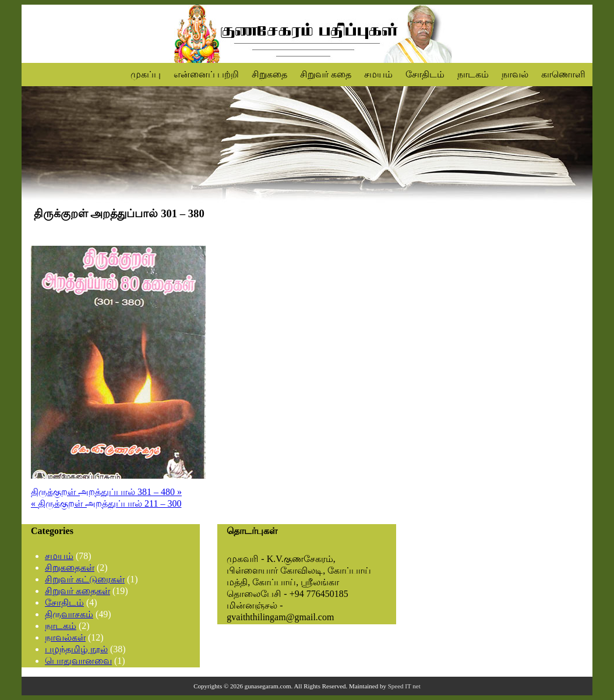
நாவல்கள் (65, 637)
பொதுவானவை (78, 661)
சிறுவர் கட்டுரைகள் (85, 579)
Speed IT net (404, 686)
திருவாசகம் (69, 614)
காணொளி (563, 74)
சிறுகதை (269, 74)
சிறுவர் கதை (326, 74)
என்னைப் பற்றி (206, 74)
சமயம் (378, 74)
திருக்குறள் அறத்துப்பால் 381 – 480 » (106, 492)
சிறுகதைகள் (70, 568)
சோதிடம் (425, 74)
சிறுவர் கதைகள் (77, 591)
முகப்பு (146, 74)
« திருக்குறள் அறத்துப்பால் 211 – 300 (106, 503)
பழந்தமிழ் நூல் (76, 649)
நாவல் (515, 74)
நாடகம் (473, 74)
